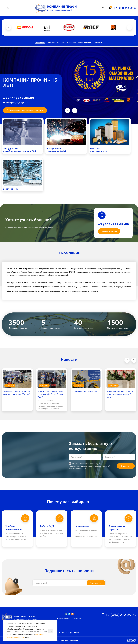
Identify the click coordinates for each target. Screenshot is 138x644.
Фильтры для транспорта (98, 150)
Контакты (99, 43)
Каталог (51, 43)
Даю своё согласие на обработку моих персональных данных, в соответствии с (89, 466)
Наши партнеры (85, 43)
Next (129, 27)
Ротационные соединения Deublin (57, 150)
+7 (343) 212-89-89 (125, 8)
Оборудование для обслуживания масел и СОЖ (20, 150)
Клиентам (71, 43)
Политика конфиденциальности (69, 640)
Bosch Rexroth (10, 189)
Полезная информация (69, 633)
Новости (61, 43)
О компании (40, 43)
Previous (9, 27)
